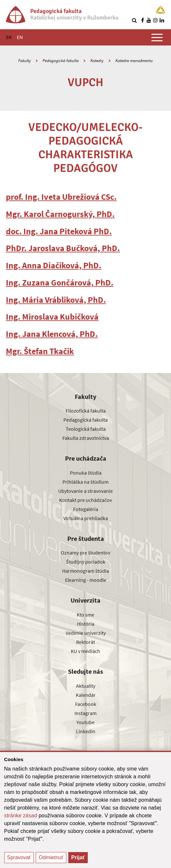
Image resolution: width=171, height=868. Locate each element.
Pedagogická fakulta (61, 61)
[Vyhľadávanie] (134, 20)
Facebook (86, 704)
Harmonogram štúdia (85, 571)
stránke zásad (21, 816)
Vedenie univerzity (86, 633)
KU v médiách (85, 651)
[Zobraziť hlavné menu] (157, 37)
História (86, 624)
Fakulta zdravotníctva (86, 438)
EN (20, 37)
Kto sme (85, 615)
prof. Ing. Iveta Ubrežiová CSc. (61, 197)
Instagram (85, 713)
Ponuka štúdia (86, 473)
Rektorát (85, 642)
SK (9, 37)
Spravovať (19, 857)
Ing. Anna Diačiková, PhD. (54, 265)
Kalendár (86, 695)
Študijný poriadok (86, 562)
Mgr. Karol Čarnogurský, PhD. (60, 214)
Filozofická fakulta (86, 411)
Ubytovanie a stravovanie (85, 491)
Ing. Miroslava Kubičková (52, 317)
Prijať (78, 857)
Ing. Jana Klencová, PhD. (52, 334)
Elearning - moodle (86, 580)
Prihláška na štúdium (85, 482)
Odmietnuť (51, 857)
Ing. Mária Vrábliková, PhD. (56, 300)
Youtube (85, 722)
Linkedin (86, 731)
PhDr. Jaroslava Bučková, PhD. (63, 248)
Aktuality (86, 686)
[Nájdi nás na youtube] (149, 20)
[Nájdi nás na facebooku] (142, 20)
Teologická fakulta (86, 429)
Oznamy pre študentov (85, 553)
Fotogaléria (86, 509)
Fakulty (25, 61)
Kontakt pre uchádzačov (85, 500)
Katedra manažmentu (134, 61)
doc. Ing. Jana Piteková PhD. (59, 231)
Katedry (97, 61)
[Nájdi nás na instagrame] (155, 20)
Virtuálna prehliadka (86, 518)
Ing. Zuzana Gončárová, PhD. (60, 282)
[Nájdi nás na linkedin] (162, 20)
